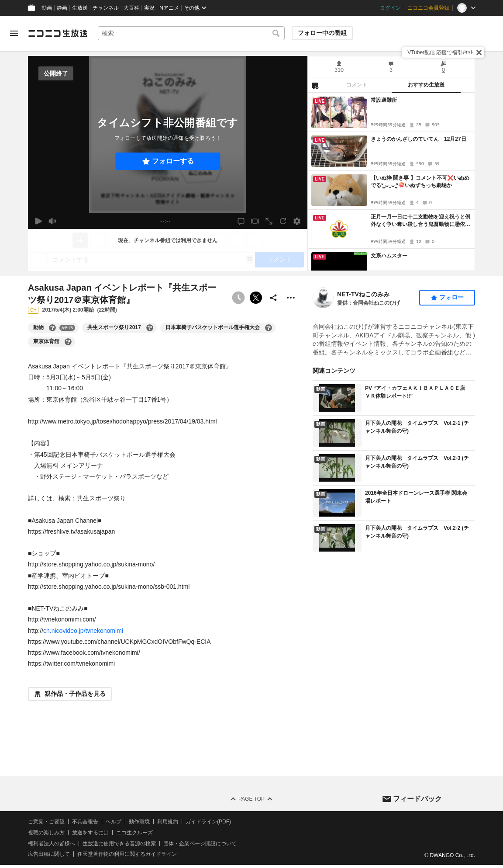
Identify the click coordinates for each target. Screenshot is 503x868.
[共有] (273, 298)
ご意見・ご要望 (46, 822)
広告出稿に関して (49, 854)
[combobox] (191, 33)
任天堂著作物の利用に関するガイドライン (127, 854)
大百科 (131, 8)
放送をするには (90, 833)
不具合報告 (85, 822)
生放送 (80, 8)
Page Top (251, 799)
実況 (149, 8)
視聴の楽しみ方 (46, 833)
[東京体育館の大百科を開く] (68, 342)
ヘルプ (114, 822)
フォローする (173, 161)
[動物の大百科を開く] (52, 328)
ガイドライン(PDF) (208, 822)
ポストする (256, 298)
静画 (62, 8)
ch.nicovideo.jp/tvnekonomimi (83, 631)
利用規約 (168, 822)
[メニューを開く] (14, 33)
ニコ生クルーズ (134, 833)
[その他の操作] (291, 298)
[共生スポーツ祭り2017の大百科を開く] (150, 328)
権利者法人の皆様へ (52, 844)
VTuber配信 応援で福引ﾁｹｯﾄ (440, 52)
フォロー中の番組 (322, 33)
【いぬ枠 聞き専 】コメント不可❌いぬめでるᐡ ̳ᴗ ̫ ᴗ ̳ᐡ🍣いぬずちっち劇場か (420, 182)
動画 (47, 8)
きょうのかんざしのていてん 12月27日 (419, 139)
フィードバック (417, 799)
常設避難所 (384, 100)
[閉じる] (479, 52)
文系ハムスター (389, 256)
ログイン (390, 8)
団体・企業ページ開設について (200, 844)
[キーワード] (191, 33)
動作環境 (139, 822)
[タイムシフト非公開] (238, 298)
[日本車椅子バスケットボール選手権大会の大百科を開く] (269, 328)
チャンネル (106, 8)
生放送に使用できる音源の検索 (119, 844)
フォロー (451, 297)
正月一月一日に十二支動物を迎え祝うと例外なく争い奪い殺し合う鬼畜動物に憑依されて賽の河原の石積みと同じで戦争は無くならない (420, 221)
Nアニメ (169, 8)
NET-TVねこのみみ (363, 294)
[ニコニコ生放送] (58, 33)
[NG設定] (315, 85)
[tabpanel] (391, 182)
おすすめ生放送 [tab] (426, 85)
